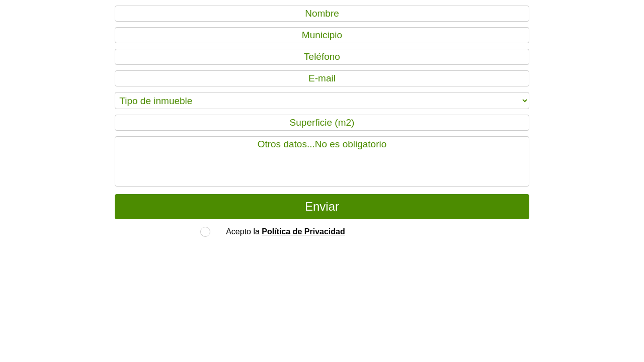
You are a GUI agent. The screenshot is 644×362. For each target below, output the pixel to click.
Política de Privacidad (303, 232)
